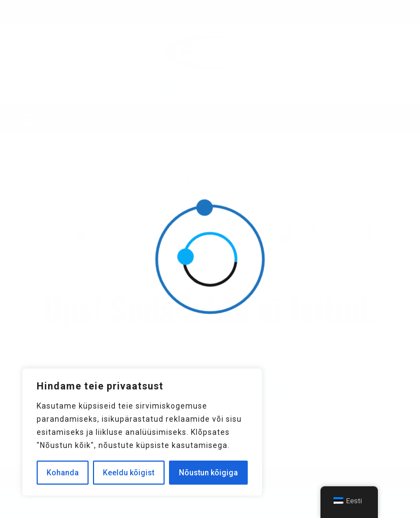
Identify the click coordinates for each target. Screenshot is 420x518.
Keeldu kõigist (129, 473)
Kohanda (63, 473)
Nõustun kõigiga (208, 473)
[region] (142, 432)
